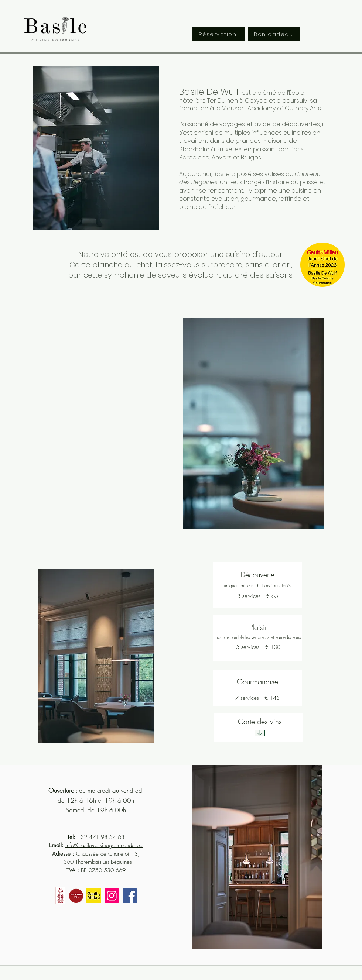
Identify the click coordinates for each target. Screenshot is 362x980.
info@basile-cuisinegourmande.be (104, 845)
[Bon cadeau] (274, 34)
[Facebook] (130, 896)
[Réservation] (218, 34)
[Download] (260, 733)
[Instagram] (112, 896)
